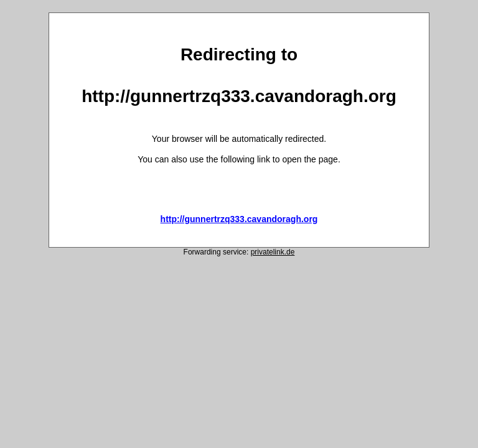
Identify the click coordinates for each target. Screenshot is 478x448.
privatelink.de (273, 252)
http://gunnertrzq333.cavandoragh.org (239, 219)
